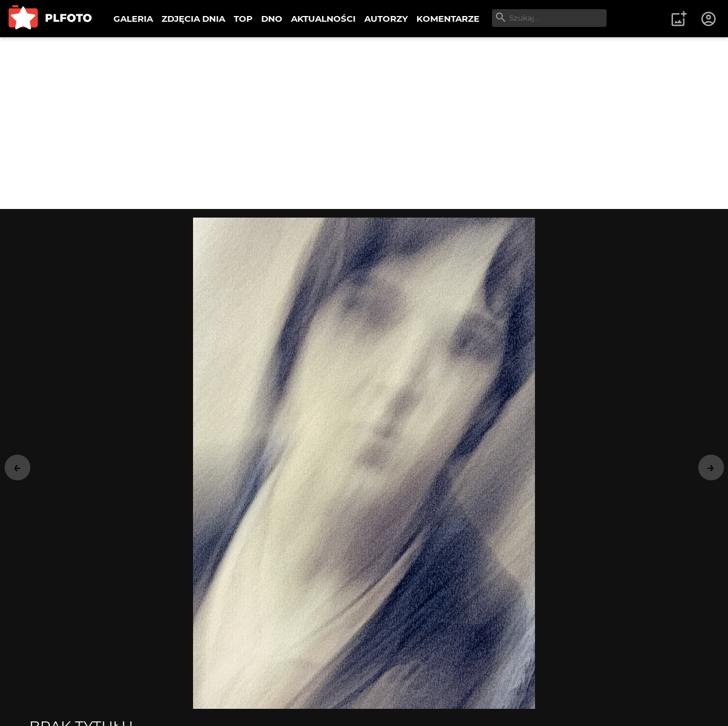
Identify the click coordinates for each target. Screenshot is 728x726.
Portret (454, 623)
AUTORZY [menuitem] (386, 19)
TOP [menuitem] (243, 19)
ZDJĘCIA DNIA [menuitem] (193, 19)
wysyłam (389, 698)
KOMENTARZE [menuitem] (448, 19)
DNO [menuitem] (272, 19)
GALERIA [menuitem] (133, 19)
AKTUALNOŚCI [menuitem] (323, 19)
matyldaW (78, 580)
